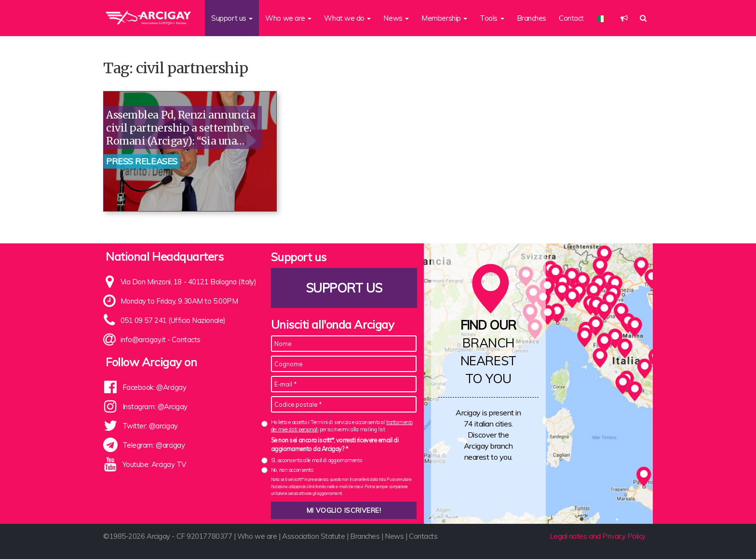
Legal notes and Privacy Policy (598, 536)
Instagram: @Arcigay (155, 406)
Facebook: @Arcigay (155, 387)
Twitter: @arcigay (150, 426)
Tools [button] (492, 18)
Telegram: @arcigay (154, 445)
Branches (532, 18)
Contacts (186, 339)
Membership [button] (444, 18)
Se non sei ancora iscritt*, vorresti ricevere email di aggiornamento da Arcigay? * (335, 444)
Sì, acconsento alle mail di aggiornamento (317, 460)
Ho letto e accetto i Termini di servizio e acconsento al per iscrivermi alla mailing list (342, 426)
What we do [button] (347, 18)
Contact (571, 18)
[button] (624, 18)
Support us (344, 288)
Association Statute (313, 536)
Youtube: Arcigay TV (154, 464)
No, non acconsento (292, 470)
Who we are (257, 536)
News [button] (396, 18)
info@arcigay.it (143, 339)
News (394, 536)
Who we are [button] (288, 18)
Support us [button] (232, 18)
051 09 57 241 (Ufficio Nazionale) (173, 320)
